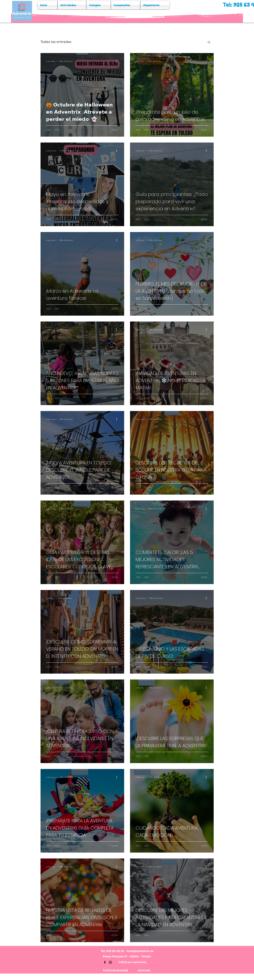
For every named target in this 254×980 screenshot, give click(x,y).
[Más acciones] (118, 61)
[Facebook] (105, 962)
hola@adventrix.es (140, 951)
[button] (209, 42)
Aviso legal (144, 970)
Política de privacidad (116, 970)
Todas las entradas (56, 42)
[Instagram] (110, 962)
